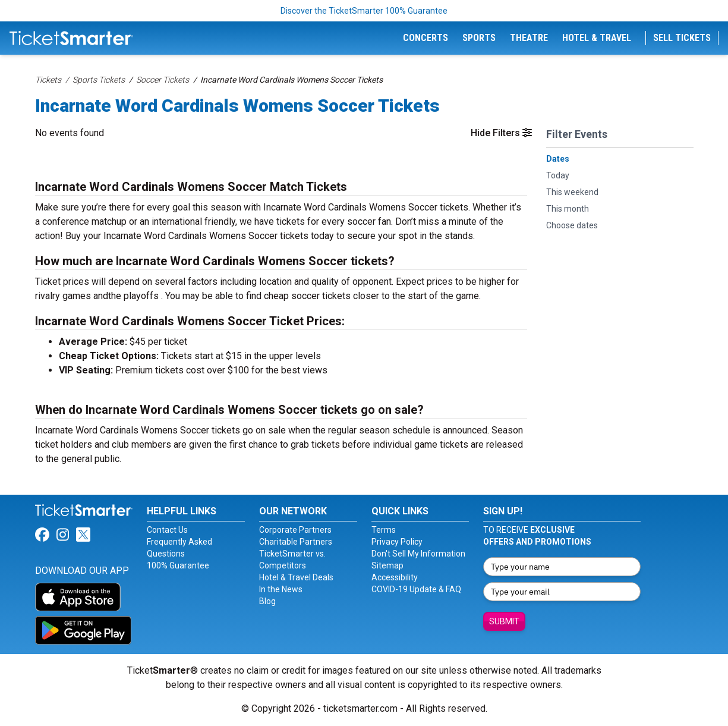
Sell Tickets (682, 38)
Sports (479, 38)
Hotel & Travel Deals (296, 577)
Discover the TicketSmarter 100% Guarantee (364, 11)
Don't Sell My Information (418, 554)
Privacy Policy (397, 542)
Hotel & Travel (597, 38)
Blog (267, 601)
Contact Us (167, 530)
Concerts (426, 38)
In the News (281, 589)
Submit (504, 621)
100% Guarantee (178, 565)
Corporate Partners (295, 530)
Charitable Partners (296, 542)
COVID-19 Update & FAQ (416, 589)
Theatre (529, 38)
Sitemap (387, 565)
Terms (384, 530)
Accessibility (395, 577)
